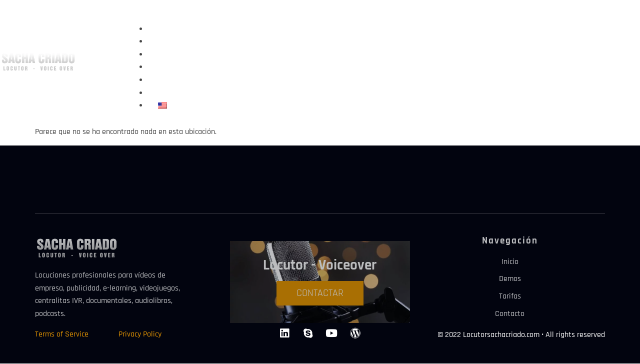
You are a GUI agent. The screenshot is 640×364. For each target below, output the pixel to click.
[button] (327, 16)
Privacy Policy (140, 334)
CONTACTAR (320, 293)
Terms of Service (62, 334)
